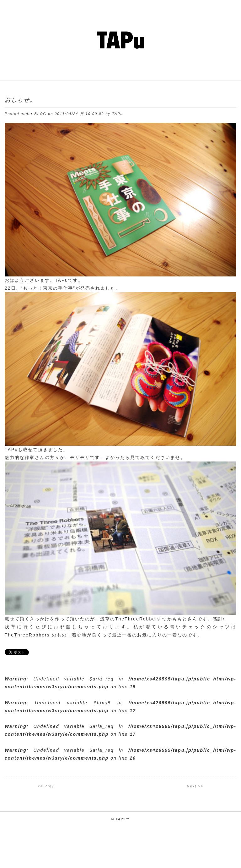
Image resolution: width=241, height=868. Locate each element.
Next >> (195, 787)
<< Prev (46, 787)
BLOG (41, 114)
